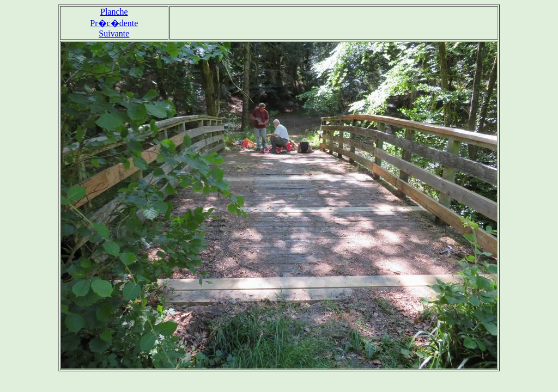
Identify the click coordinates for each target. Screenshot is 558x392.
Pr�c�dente (114, 23)
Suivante (114, 33)
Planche (114, 12)
